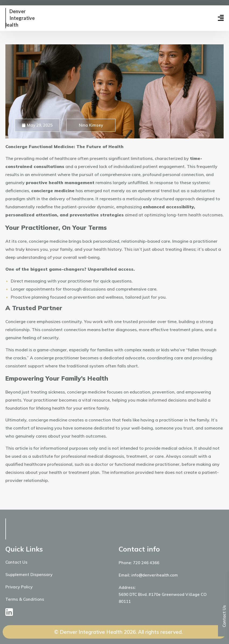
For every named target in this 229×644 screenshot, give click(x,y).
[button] (201, 18)
